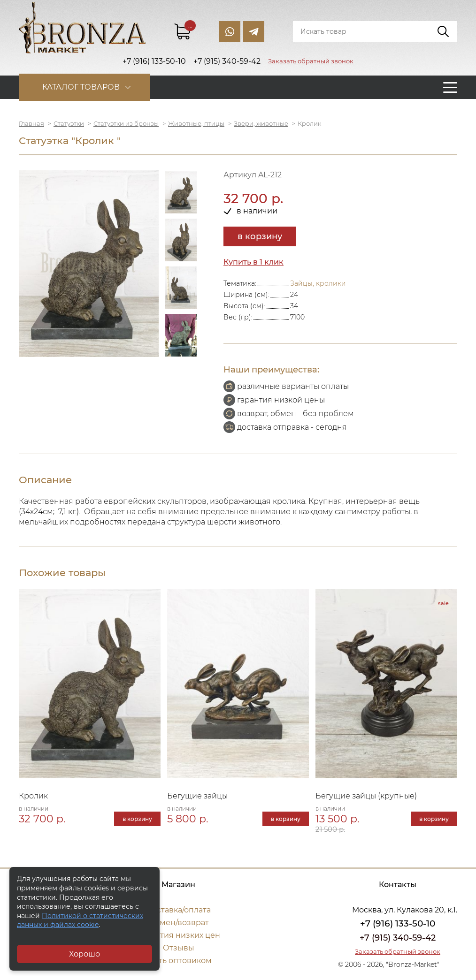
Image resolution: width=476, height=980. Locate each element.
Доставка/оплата (178, 910)
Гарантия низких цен (179, 935)
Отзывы (179, 948)
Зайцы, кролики (318, 283)
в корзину (260, 236)
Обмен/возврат (178, 923)
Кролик (33, 796)
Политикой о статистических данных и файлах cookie (80, 920)
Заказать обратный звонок (311, 61)
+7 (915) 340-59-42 (398, 938)
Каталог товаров (81, 87)
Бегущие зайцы (197, 796)
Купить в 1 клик (253, 262)
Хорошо (84, 954)
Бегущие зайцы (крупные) (366, 796)
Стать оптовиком (179, 961)
